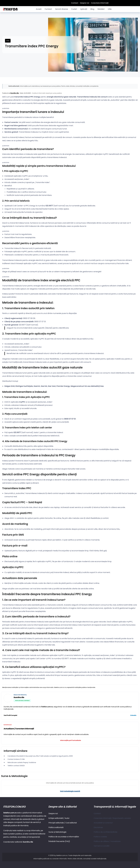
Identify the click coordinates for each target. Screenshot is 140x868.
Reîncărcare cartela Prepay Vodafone (22, 762)
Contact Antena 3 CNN (16, 759)
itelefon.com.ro (62, 855)
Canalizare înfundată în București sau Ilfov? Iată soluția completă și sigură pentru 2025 (40, 756)
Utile (8, 41)
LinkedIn (133, 715)
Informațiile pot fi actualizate (70, 740)
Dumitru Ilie (15, 93)
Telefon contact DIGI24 (16, 766)
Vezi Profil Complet (10, 715)
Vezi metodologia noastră (70, 791)
